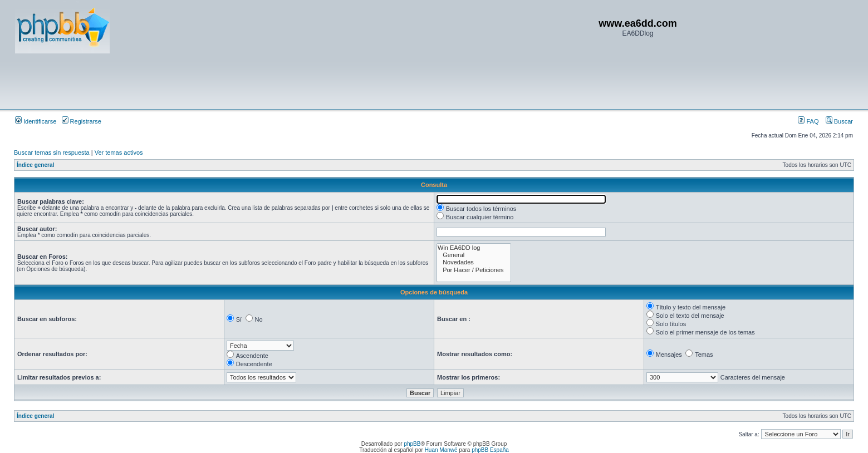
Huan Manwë (441, 450)
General (474, 255)
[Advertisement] (218, 81)
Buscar (839, 121)
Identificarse (36, 121)
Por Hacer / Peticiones (474, 270)
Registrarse (82, 121)
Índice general (35, 165)
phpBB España (490, 450)
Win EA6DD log (474, 248)
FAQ (808, 121)
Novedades (474, 262)
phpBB (412, 444)
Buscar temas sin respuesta (52, 152)
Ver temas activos (119, 152)
